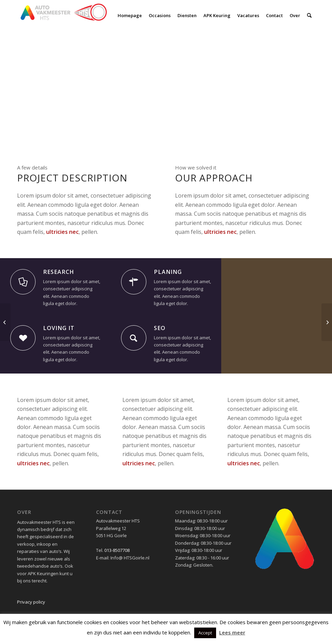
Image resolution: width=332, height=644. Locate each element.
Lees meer (232, 632)
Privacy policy (31, 602)
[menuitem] (130, 15)
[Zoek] (309, 15)
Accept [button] (205, 633)
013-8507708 (117, 550)
